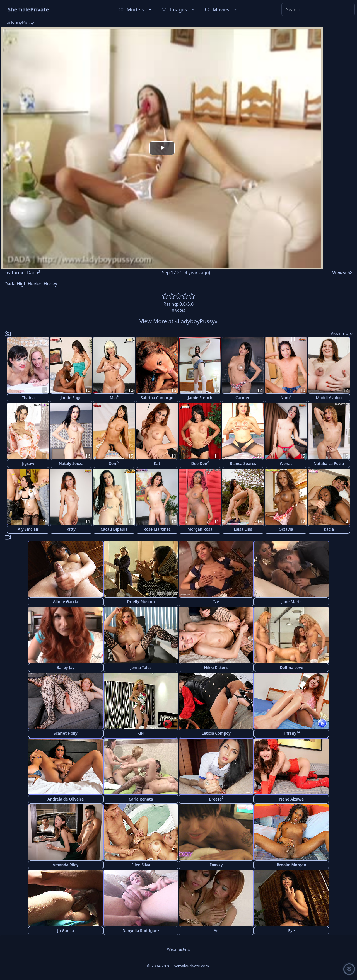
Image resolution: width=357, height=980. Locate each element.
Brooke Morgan (291, 865)
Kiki (141, 733)
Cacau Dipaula (114, 529)
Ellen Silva (141, 865)
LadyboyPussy (19, 23)
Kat (157, 463)
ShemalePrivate (28, 9)
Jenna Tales (141, 667)
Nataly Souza (71, 463)
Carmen (243, 398)
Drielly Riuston (141, 602)
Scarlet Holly (65, 733)
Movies (222, 9)
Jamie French (200, 398)
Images (179, 9)
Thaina (28, 398)
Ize (216, 602)
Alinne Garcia (66, 602)
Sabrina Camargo (157, 398)
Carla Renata (141, 799)
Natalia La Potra (329, 463)
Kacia (329, 529)
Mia (114, 397)
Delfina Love (291, 667)
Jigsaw (28, 463)
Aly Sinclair (28, 529)
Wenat (286, 463)
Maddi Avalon (329, 398)
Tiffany (291, 733)
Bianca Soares (243, 463)
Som (114, 463)
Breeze (216, 798)
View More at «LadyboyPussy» (178, 321)
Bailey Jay (66, 667)
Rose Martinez (157, 529)
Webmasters (178, 949)
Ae (216, 931)
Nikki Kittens (216, 667)
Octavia (286, 529)
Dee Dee (200, 463)
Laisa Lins (243, 529)
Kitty (71, 529)
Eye (291, 931)
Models (136, 9)
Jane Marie (292, 602)
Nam (286, 397)
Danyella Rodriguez (141, 931)
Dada (33, 273)
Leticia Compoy (216, 733)
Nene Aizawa (291, 799)
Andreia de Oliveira (66, 799)
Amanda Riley (65, 865)
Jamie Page (71, 398)
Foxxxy (216, 865)
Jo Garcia (66, 931)
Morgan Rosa (200, 529)
